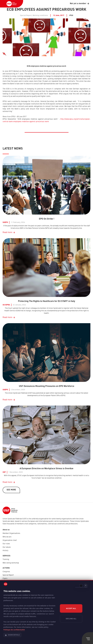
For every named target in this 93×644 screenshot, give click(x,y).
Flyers (5, 578)
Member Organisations (11, 533)
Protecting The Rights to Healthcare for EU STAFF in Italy (47, 301)
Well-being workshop (11, 563)
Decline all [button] (71, 619)
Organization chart (10, 540)
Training (6, 559)
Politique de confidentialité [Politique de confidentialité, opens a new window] (14, 630)
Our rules (6, 544)
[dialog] (46, 612)
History (5, 551)
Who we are (7, 537)
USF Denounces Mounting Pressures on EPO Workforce (47, 386)
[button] (30, 636)
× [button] (86, 585)
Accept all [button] (71, 608)
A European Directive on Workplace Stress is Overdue (46, 469)
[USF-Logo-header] (12, 4)
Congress (6, 572)
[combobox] (81, 586)
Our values (7, 547)
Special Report (8, 575)
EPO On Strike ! (47, 219)
